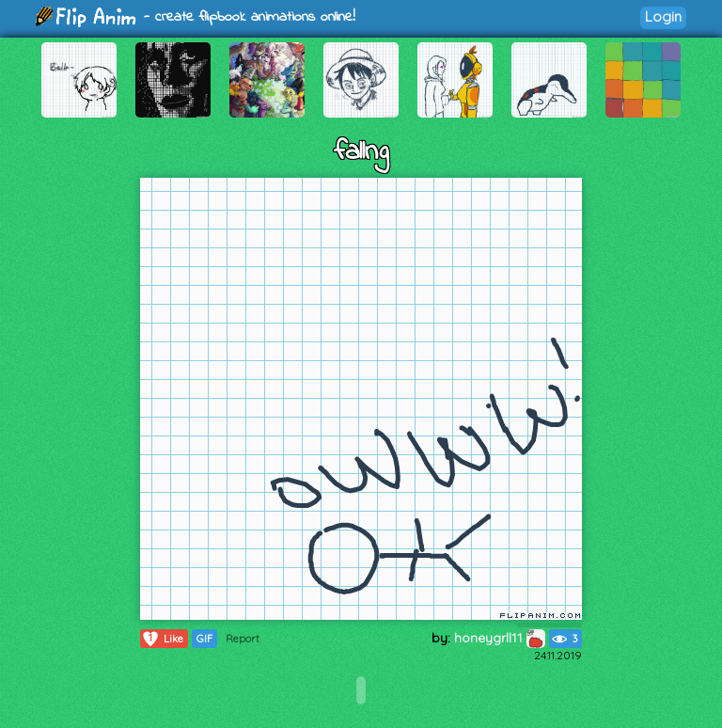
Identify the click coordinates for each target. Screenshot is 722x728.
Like (162, 639)
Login (663, 16)
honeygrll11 (500, 638)
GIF (204, 639)
